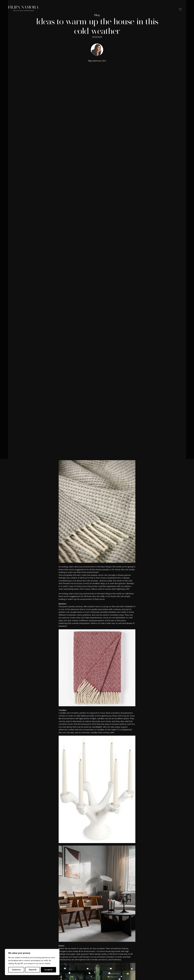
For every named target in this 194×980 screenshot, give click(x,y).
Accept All (48, 970)
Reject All (33, 970)
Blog (97, 15)
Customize (16, 970)
